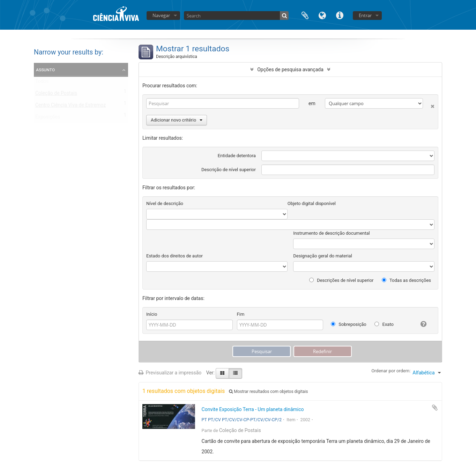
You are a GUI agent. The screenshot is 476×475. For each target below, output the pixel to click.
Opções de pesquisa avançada (290, 70)
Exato (384, 324)
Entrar (365, 15)
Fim (241, 314)
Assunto (45, 70)
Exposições (48, 118)
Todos (42, 83)
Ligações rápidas (340, 15)
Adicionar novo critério (177, 120)
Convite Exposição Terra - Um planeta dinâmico (253, 409)
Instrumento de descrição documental (331, 233)
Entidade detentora (237, 156)
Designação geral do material (323, 256)
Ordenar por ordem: (391, 371)
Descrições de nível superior (341, 280)
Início (152, 314)
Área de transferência (305, 15)
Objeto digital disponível (312, 203)
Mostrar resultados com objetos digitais (268, 392)
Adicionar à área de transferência (435, 408)
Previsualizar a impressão (170, 373)
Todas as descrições (406, 280)
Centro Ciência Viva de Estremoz (70, 107)
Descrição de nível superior (229, 170)
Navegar (161, 15)
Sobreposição (349, 324)
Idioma (322, 15)
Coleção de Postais (56, 95)
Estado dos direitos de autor (174, 256)
